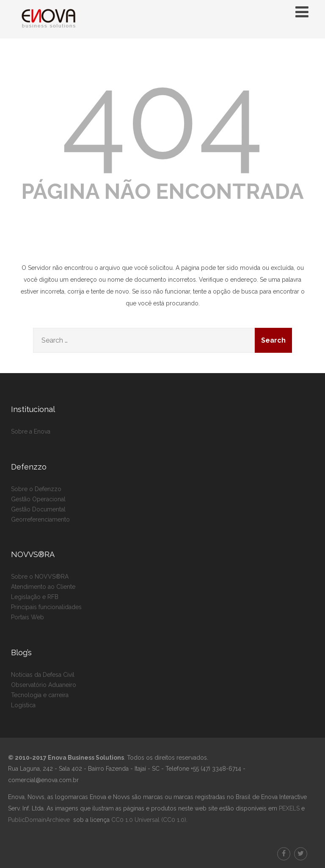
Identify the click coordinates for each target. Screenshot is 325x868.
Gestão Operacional (38, 499)
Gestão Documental (38, 509)
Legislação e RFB (35, 597)
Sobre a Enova (31, 431)
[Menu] (302, 12)
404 (163, 117)
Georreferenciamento (40, 519)
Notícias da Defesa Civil (43, 675)
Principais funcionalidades (46, 607)
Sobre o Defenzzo (36, 489)
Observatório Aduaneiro (44, 685)
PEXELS (289, 808)
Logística (23, 705)
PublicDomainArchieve (39, 820)
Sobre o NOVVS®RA (40, 577)
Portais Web (28, 617)
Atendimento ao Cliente (43, 587)
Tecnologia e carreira (40, 695)
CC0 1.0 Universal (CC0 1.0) (148, 820)
